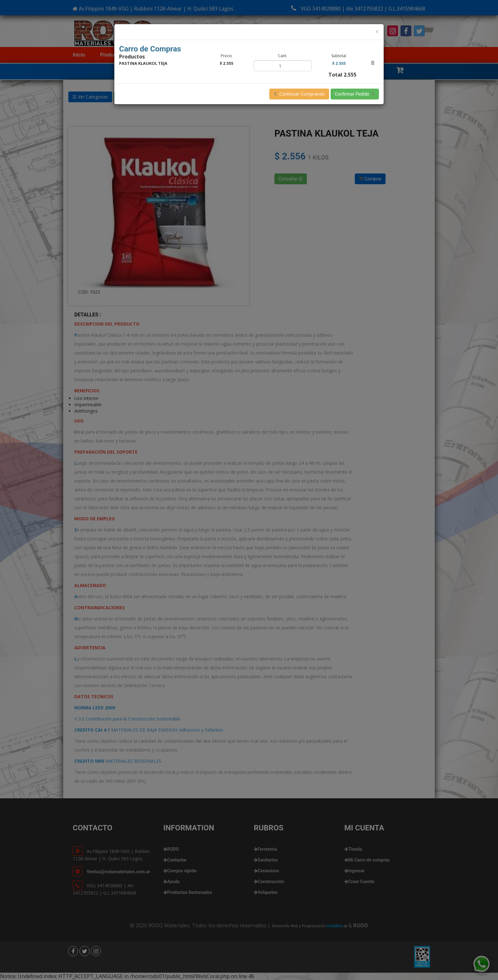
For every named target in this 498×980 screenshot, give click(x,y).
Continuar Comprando (299, 94)
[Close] (377, 32)
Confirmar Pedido (355, 94)
